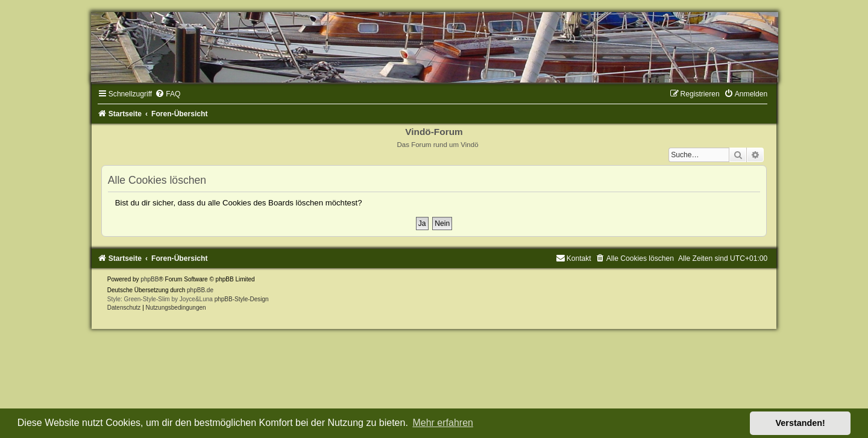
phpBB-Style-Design (242, 299)
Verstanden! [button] (800, 423)
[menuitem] (168, 94)
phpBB (149, 279)
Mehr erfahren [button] (443, 423)
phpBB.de (200, 290)
